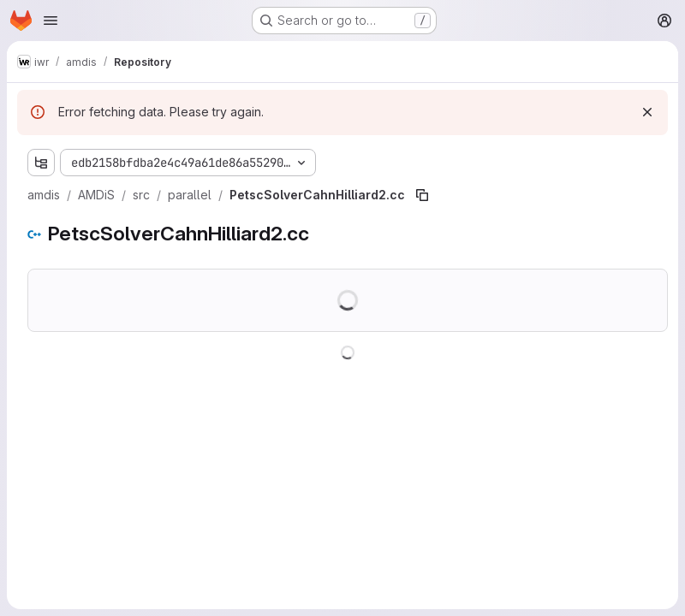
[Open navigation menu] (51, 21)
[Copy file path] (422, 195)
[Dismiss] (647, 112)
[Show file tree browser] (41, 163)
